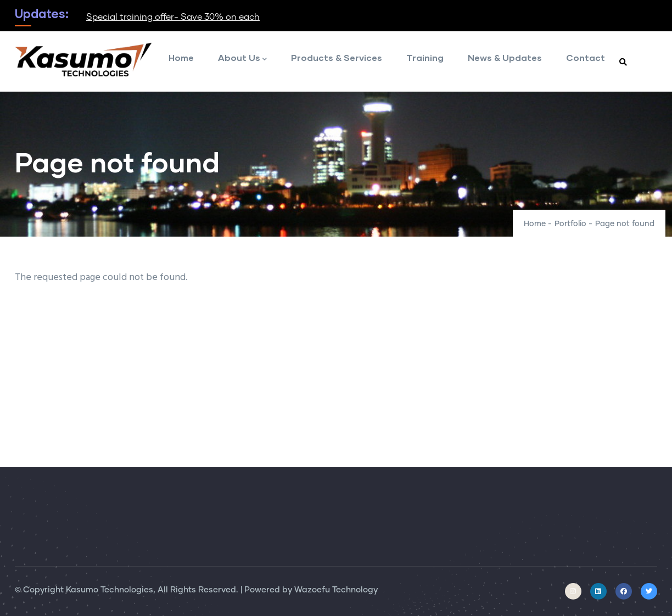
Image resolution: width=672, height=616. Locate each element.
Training (425, 57)
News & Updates (505, 57)
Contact (586, 57)
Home (181, 57)
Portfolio (570, 224)
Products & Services (337, 57)
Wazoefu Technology (336, 590)
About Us (242, 58)
